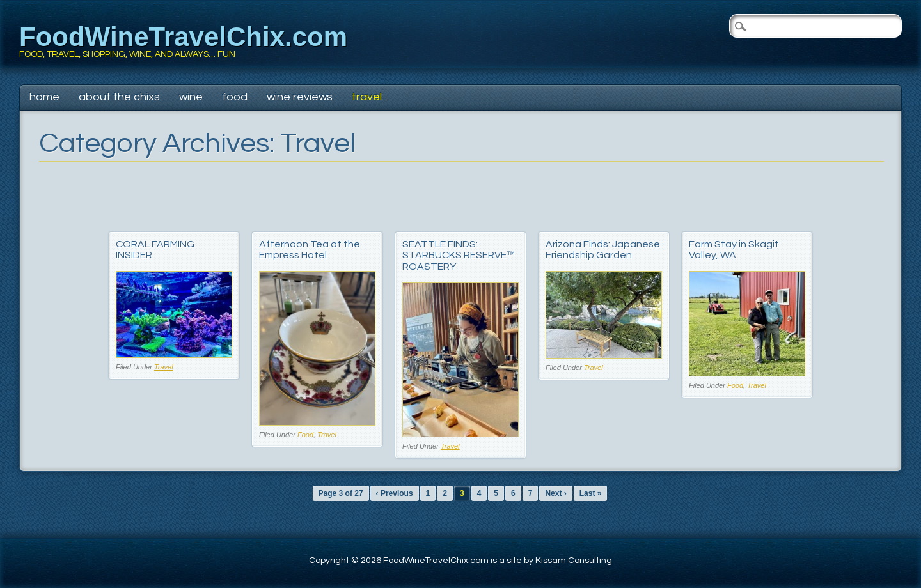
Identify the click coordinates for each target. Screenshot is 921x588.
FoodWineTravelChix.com (183, 37)
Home (44, 97)
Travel (367, 97)
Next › (555, 493)
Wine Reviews (300, 97)
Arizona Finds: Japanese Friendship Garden (603, 250)
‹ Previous (395, 493)
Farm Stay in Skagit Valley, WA (734, 250)
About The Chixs (119, 97)
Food (235, 97)
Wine (191, 97)
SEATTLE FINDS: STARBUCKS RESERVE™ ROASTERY (459, 255)
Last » (591, 493)
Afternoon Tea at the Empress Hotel (310, 250)
